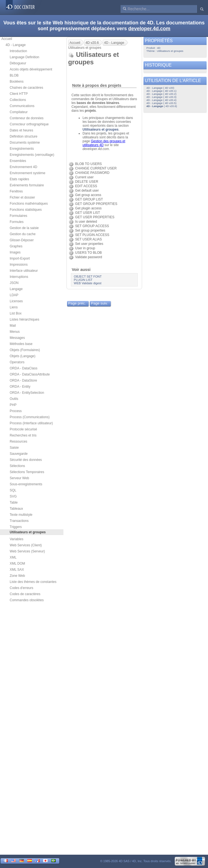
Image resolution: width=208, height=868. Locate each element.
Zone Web (17, 576)
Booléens (17, 82)
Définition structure (24, 136)
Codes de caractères (25, 594)
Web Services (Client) (26, 545)
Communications (22, 106)
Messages (17, 338)
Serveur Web (19, 478)
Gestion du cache (23, 234)
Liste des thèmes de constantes (33, 582)
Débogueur (18, 63)
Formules (17, 222)
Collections (18, 100)
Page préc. (77, 303)
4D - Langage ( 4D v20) (160, 88)
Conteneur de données (27, 118)
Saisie (14, 448)
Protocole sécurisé (23, 429)
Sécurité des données (26, 460)
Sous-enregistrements (26, 484)
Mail (13, 326)
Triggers (16, 527)
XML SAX (17, 570)
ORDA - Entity (20, 387)
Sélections (17, 466)
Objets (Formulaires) (25, 350)
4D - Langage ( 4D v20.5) (161, 103)
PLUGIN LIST (83, 280)
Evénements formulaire (27, 185)
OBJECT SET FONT (88, 276)
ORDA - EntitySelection (27, 393)
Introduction (18, 51)
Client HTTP (19, 94)
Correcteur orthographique (29, 124)
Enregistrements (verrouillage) (32, 155)
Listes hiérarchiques (25, 319)
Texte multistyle (21, 515)
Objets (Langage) (23, 356)
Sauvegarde (19, 454)
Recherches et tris (23, 435)
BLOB (14, 75)
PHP (13, 405)
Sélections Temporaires (27, 472)
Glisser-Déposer (22, 240)
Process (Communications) (30, 417)
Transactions (19, 521)
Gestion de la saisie (24, 228)
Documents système (25, 143)
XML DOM (17, 564)
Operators (17, 362)
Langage (16, 289)
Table (14, 502)
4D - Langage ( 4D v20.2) (161, 94)
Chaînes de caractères (26, 88)
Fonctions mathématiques (29, 204)
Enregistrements (22, 149)
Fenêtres (16, 191)
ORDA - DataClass (24, 368)
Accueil (7, 39)
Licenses (16, 301)
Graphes (16, 246)
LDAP (14, 295)
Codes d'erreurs (21, 588)
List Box (16, 313)
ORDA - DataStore (23, 380)
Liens (14, 307)
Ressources (18, 441)
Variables (16, 539)
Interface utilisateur (24, 271)
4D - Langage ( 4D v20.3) (161, 97)
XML (13, 557)
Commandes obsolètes (27, 600)
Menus (15, 332)
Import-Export (20, 258)
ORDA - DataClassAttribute (30, 374)
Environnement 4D (23, 167)
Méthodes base (21, 344)
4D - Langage (16, 45)
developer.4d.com (149, 29)
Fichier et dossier (22, 197)
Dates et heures (21, 130)
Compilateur (19, 112)
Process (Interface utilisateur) (31, 423)
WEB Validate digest (88, 283)
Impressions (19, 265)
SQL (13, 490)
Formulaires (18, 216)
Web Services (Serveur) (27, 551)
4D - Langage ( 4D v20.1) (161, 91)
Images (15, 252)
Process (16, 411)
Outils (14, 399)
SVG (13, 496)
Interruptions (19, 277)
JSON (14, 283)
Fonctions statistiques (26, 210)
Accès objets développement (31, 69)
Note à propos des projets (97, 85)
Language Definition (25, 57)
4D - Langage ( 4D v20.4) (161, 100)
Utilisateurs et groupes (101, 130)
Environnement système (28, 173)
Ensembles (18, 161)
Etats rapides (19, 179)
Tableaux (16, 509)
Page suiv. (99, 303)
